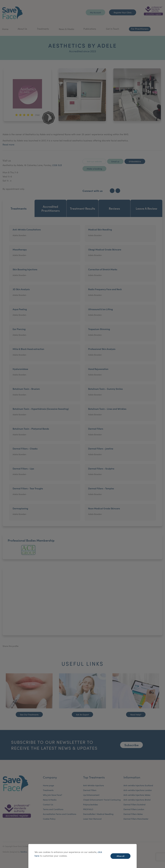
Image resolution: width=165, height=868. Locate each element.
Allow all (121, 856)
